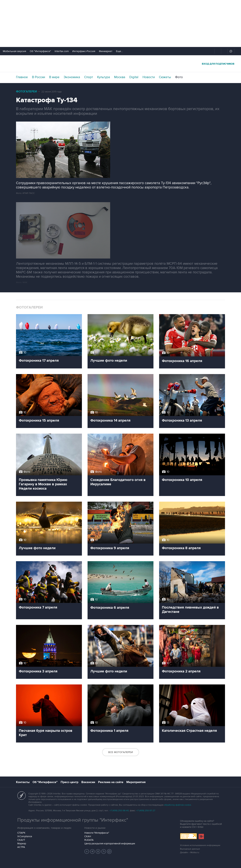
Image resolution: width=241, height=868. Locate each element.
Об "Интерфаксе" (40, 51)
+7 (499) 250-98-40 (119, 811)
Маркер (22, 844)
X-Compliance (25, 836)
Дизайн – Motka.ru (190, 852)
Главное (22, 77)
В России (39, 77)
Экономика (72, 77)
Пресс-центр (69, 782)
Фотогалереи (26, 92)
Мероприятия (136, 782)
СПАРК (21, 833)
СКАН (88, 836)
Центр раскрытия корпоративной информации (110, 844)
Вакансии (88, 782)
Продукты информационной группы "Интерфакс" (73, 820)
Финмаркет (106, 51)
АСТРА (21, 847)
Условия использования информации (200, 845)
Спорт (89, 77)
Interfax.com (62, 51)
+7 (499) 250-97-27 (146, 811)
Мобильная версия (14, 51)
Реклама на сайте (111, 782)
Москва (120, 77)
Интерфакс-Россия (84, 51)
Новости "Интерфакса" (97, 833)
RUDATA (89, 840)
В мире (54, 77)
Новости (149, 77)
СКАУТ (21, 840)
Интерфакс (120, 64)
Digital (134, 77)
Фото (179, 77)
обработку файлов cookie (178, 805)
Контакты (23, 782)
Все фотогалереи (121, 752)
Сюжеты (165, 77)
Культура (104, 77)
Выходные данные (190, 849)
